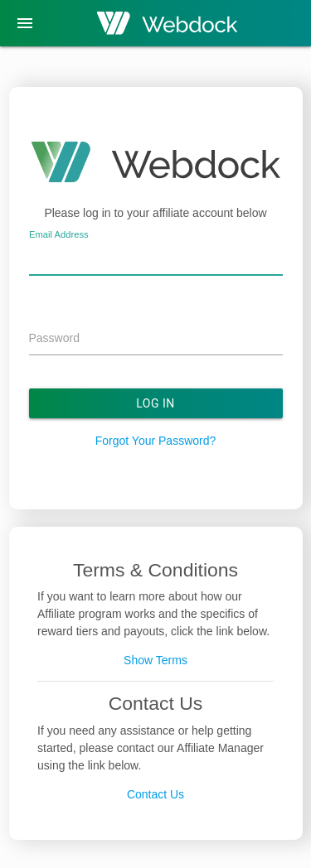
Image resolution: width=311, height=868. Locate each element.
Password (54, 338)
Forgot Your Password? (156, 441)
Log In (155, 403)
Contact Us (155, 794)
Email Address (59, 234)
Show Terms (155, 660)
